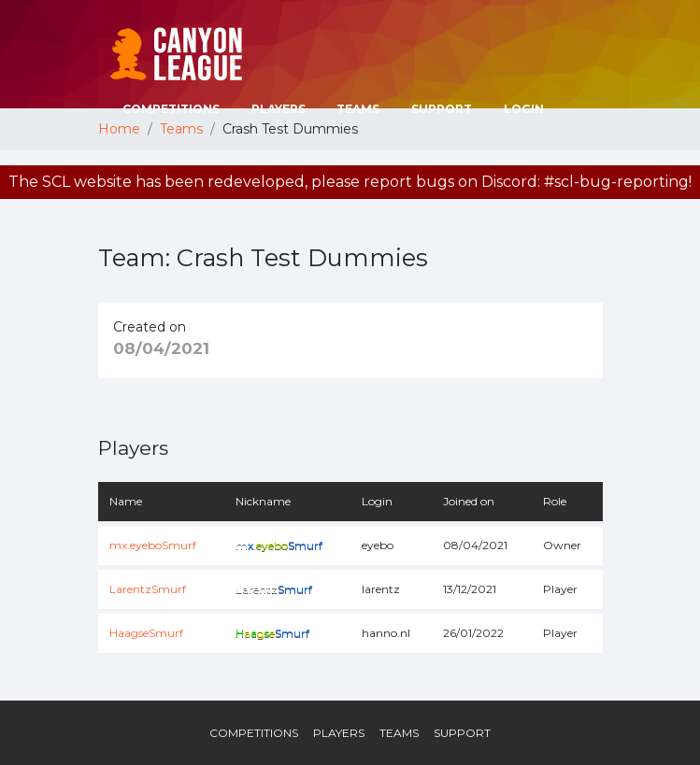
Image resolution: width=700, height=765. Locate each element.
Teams (358, 109)
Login (524, 109)
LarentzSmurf (148, 589)
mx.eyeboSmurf (153, 545)
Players (279, 109)
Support (442, 109)
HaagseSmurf (146, 633)
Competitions (171, 109)
